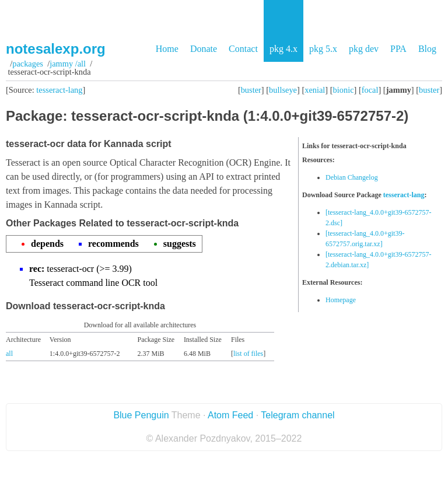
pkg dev (364, 49)
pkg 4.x (283, 49)
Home (167, 49)
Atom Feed (230, 415)
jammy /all (68, 64)
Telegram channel (297, 415)
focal (370, 90)
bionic (344, 90)
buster (251, 90)
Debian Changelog (352, 177)
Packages (28, 64)
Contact (243, 49)
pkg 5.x (323, 49)
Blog (427, 49)
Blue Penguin (141, 415)
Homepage (341, 300)
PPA (398, 49)
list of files (248, 354)
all (9, 354)
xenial (315, 90)
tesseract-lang (59, 90)
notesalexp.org (56, 49)
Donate (204, 49)
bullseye (283, 90)
